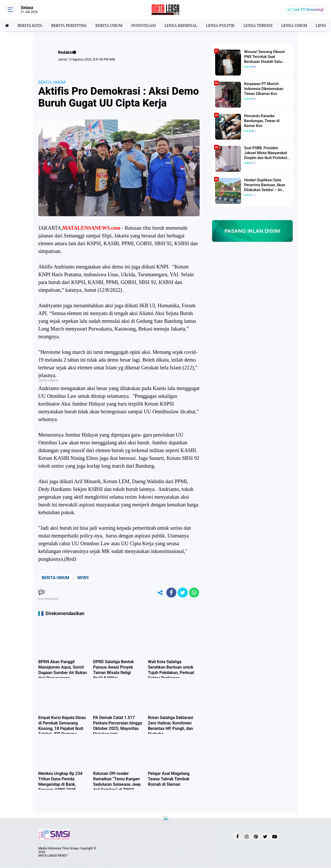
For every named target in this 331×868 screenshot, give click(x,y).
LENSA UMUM (300, 25)
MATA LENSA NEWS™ (53, 856)
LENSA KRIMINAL (185, 25)
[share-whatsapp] (194, 593)
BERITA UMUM (111, 25)
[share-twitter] (182, 593)
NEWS (83, 578)
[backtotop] (165, 820)
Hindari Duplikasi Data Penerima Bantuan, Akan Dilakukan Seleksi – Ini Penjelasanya (264, 185)
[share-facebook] (171, 593)
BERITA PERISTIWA (70, 25)
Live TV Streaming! (308, 10)
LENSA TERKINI (264, 25)
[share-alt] (159, 593)
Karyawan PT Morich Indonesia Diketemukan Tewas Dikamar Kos (263, 89)
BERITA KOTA (31, 25)
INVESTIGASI (147, 25)
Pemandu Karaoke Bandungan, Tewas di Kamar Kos (261, 121)
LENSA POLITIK (225, 25)
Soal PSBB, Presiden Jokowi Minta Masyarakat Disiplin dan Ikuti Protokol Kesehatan (265, 153)
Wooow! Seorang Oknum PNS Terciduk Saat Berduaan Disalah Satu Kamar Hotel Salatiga (264, 57)
